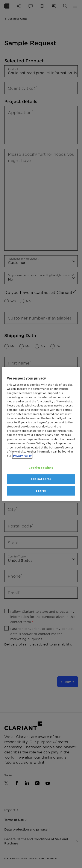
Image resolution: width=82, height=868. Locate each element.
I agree (41, 491)
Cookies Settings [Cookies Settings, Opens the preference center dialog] (41, 468)
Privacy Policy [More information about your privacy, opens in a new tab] (22, 456)
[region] (41, 434)
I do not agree (41, 479)
